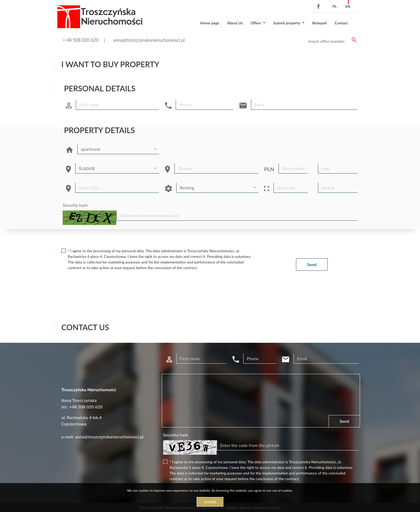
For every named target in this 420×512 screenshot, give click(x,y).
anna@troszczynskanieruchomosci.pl (149, 40)
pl (335, 6)
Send (312, 264)
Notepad (319, 23)
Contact (341, 23)
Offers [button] (256, 23)
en (348, 6)
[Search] (332, 41)
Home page (210, 23)
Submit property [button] (287, 23)
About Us (235, 23)
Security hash (75, 205)
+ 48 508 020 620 (81, 40)
